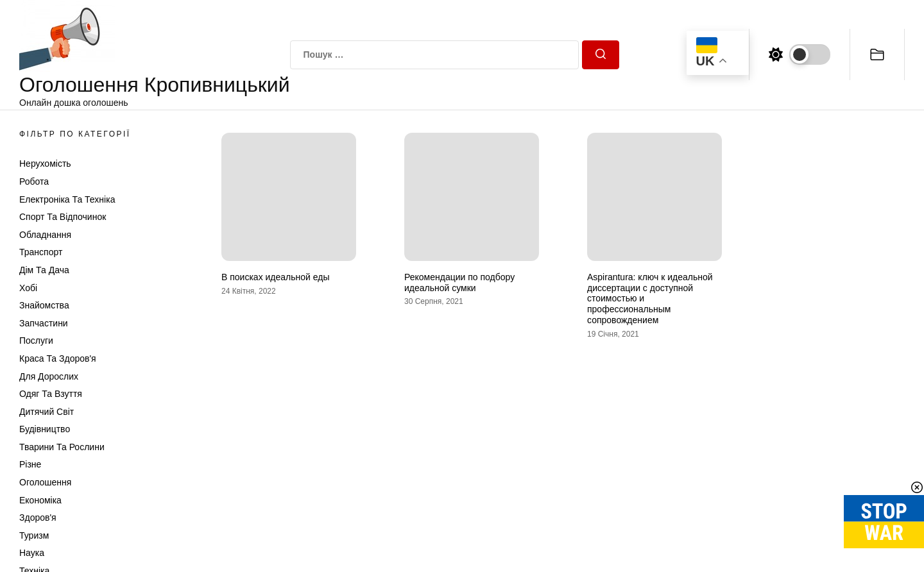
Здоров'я (38, 517)
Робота (34, 181)
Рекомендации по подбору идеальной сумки (459, 282)
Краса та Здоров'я (58, 358)
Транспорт (41, 252)
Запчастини (44, 323)
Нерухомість (45, 164)
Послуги (36, 341)
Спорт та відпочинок (63, 217)
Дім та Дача (44, 270)
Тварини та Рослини (62, 447)
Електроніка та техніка (67, 199)
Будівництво (45, 429)
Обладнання (45, 235)
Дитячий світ (47, 412)
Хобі (28, 288)
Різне (30, 464)
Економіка (40, 500)
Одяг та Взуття (51, 394)
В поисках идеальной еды (276, 277)
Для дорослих (49, 376)
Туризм (34, 535)
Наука (32, 553)
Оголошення (45, 482)
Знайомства (44, 305)
